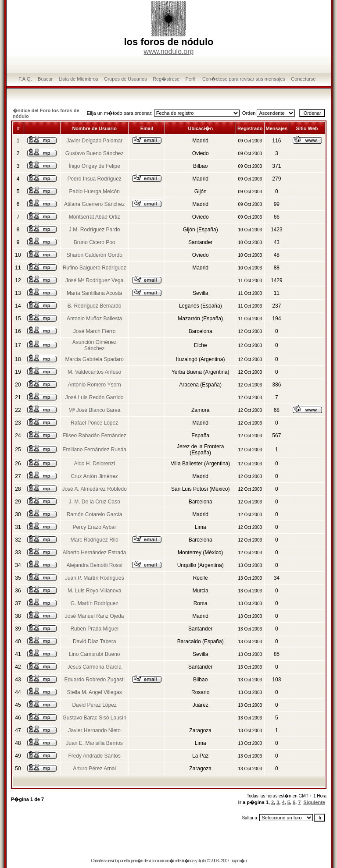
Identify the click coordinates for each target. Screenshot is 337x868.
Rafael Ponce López (94, 423)
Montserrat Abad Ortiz (95, 217)
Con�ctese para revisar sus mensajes (244, 79)
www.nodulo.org (169, 51)
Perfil (191, 79)
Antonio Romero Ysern (95, 385)
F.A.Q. (25, 79)
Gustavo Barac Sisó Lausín (94, 718)
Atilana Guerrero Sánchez (94, 204)
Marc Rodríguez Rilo (94, 540)
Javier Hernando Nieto (94, 730)
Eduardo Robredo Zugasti (94, 680)
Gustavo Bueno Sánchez (95, 153)
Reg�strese (166, 79)
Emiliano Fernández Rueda (94, 450)
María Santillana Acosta (94, 293)
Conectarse (303, 79)
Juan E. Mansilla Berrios (94, 743)
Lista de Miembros (79, 79)
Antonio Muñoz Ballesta (94, 319)
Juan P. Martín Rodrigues (95, 578)
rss (103, 861)
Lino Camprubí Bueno (95, 654)
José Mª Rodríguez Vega (95, 280)
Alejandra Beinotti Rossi (94, 565)
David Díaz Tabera (95, 641)
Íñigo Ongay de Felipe (94, 166)
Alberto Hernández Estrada (95, 553)
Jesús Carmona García (94, 667)
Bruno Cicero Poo (95, 242)
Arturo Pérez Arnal (94, 769)
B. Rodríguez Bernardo (95, 306)
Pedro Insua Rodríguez (94, 179)
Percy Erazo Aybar (95, 527)
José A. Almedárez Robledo (94, 489)
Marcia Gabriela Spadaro (94, 359)
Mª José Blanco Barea (95, 410)
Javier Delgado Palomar (94, 141)
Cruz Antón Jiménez (94, 476)
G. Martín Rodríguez (95, 603)
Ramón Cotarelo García (95, 514)
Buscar (45, 79)
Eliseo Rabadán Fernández (94, 436)
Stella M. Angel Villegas (95, 692)
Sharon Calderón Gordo (94, 255)
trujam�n (135, 861)
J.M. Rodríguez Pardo (95, 230)
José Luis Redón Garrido (95, 397)
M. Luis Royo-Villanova (95, 591)
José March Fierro (95, 331)
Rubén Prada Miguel (94, 629)
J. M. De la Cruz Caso (94, 502)
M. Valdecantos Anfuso (94, 372)
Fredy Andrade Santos (94, 756)
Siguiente (314, 802)
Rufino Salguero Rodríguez (95, 268)
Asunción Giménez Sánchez (95, 345)
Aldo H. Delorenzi (94, 464)
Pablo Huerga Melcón (94, 191)
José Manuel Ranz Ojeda (95, 616)
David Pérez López (94, 705)
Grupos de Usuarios (125, 79)
